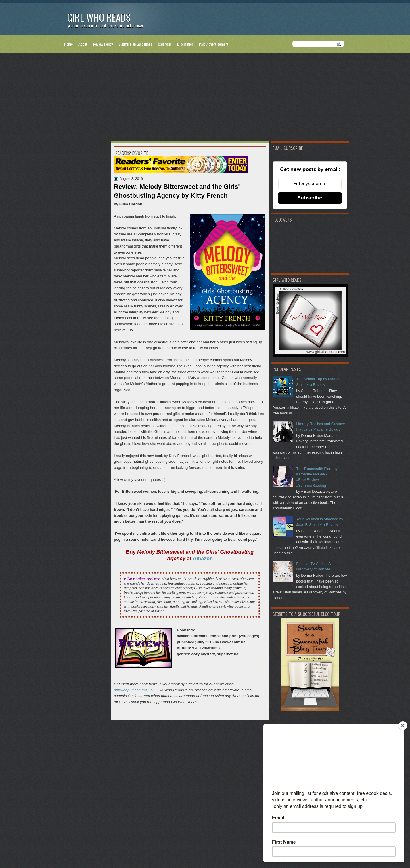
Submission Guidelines (135, 44)
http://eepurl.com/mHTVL (135, 690)
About (83, 44)
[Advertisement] (205, 98)
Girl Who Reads (99, 17)
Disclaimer (185, 44)
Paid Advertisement (214, 44)
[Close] (403, 726)
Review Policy (103, 44)
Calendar (165, 44)
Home (68, 44)
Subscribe (310, 198)
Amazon (203, 559)
